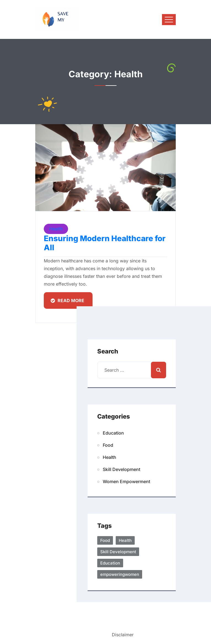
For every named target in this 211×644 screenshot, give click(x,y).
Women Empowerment (126, 481)
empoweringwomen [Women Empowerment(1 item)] (120, 574)
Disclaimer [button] (123, 635)
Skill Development (121, 469)
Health (56, 229)
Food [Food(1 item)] (105, 540)
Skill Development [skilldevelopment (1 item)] (118, 552)
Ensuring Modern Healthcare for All (105, 243)
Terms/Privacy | (95, 634)
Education (113, 433)
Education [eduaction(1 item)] (110, 563)
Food (108, 445)
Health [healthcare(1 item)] (125, 540)
